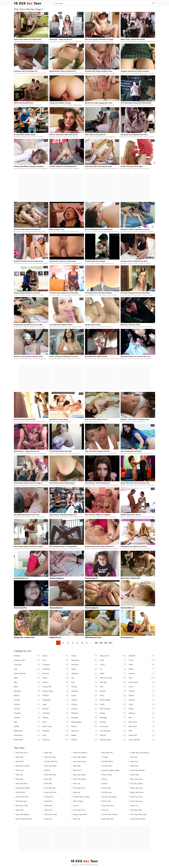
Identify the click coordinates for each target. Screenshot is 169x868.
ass (29, 41)
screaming (113, 726)
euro (46, 485)
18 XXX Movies (107, 761)
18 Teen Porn (107, 766)
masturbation (135, 73)
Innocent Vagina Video (111, 770)
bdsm (33, 168)
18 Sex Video (107, 775)
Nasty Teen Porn (137, 792)
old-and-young (113, 678)
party (113, 695)
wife (142, 731)
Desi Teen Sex (107, 753)
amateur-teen (27, 660)
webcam (142, 713)
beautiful (142, 422)
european (56, 665)
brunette (60, 137)
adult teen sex (108, 819)
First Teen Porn (22, 753)
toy (109, 359)
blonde (77, 137)
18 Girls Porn (107, 792)
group (146, 41)
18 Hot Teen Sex (22, 797)
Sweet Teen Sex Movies (140, 753)
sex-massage (113, 731)
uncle (142, 687)
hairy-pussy (56, 726)
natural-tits (113, 656)
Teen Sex (19, 775)
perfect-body (113, 700)
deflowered (27, 740)
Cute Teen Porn (79, 810)
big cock (24, 41)
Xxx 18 (76, 806)
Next (111, 643)
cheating (35, 485)
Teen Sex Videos (80, 775)
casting (27, 709)
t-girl (142, 660)
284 (101, 643)
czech (41, 485)
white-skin (142, 726)
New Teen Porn (137, 779)
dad (153, 517)
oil (113, 669)
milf (141, 41)
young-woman (142, 740)
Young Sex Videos (23, 788)
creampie (99, 453)
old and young (146, 517)
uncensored (142, 682)
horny (147, 137)
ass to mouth (114, 231)
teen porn (20, 770)
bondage (44, 168)
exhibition (56, 669)
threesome (43, 453)
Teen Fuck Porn (51, 792)
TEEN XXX (48, 806)
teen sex (152, 41)
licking (84, 704)
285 (106, 643)
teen (129, 41)
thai (87, 422)
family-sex (56, 687)
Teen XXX (19, 757)
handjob (148, 359)
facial (115, 453)
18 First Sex (106, 801)
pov (63, 327)
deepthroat (108, 485)
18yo (71, 137)
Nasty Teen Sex (137, 788)
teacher (142, 673)
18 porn (47, 770)
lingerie (72, 231)
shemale (142, 656)
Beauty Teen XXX (80, 814)
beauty (27, 695)
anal (113, 41)
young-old (142, 735)
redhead (143, 485)
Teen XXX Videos (80, 757)
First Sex (105, 810)
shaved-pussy (113, 740)
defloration (27, 735)
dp (152, 453)
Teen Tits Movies (80, 779)
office (113, 665)
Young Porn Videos (138, 819)
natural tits (34, 327)
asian (130, 359)
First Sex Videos (137, 783)
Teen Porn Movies (80, 753)
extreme (56, 673)
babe (95, 73)
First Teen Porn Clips (138, 814)
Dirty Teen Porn (108, 806)
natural (84, 740)
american (27, 665)
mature (129, 517)
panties (113, 691)
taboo (142, 665)
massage (84, 717)
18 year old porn (51, 761)
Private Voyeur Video (81, 797)
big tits (17, 41)
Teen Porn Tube (22, 806)
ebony (56, 656)
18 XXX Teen (28, 3)
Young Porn (49, 797)
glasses (56, 717)
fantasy (135, 41)
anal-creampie (27, 673)
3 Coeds (105, 757)
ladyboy (84, 691)
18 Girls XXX (20, 792)
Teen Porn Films (51, 814)
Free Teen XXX (136, 810)
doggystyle (34, 73)
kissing (84, 687)
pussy (69, 422)
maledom (84, 713)
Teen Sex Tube (50, 757)
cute (152, 73)
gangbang (56, 700)
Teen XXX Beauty (22, 814)
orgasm (148, 263)
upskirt (63, 422)
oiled (113, 673)
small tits (41, 41)
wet (142, 717)
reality (34, 41)
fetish (70, 168)
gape (56, 704)
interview (84, 665)
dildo (79, 295)
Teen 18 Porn (78, 801)
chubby (27, 717)
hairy (56, 722)
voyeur (142, 709)
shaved (113, 735)
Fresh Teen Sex (136, 801)
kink (84, 682)
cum (59, 41)
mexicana (84, 731)
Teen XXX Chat (50, 775)
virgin (142, 704)
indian (103, 263)
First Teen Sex (50, 788)
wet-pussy (142, 722)
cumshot (53, 41)
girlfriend (110, 263)
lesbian (108, 168)
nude (113, 660)
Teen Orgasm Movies (24, 819)
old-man (113, 682)
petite (77, 73)
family (56, 682)
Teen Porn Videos (23, 766)
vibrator (142, 700)
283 (96, 643)
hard (152, 137)
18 (118, 168)
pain (113, 687)
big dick (60, 73)
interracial (84, 660)
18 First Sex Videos (109, 797)
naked (84, 735)
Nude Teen (135, 775)
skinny (71, 73)
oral (16, 73)
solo (143, 73)
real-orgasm (113, 709)
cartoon (27, 704)
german (77, 168)
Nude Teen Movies (138, 770)
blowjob (89, 41)
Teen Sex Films (22, 783)
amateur (70, 105)
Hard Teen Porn (137, 797)
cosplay (100, 485)
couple (74, 263)
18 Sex (104, 779)
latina (84, 695)
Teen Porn (20, 761)
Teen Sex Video (50, 766)
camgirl (27, 700)
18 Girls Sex (106, 788)
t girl (108, 41)
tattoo (142, 669)
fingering (42, 327)
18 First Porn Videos (110, 814)
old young (136, 517)
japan (84, 669)
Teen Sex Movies (80, 761)
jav (84, 678)
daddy (27, 726)
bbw (27, 682)
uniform (142, 691)
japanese (84, 673)
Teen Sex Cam (21, 801)
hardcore (79, 41)
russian (113, 722)
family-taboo (56, 691)
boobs (98, 263)
